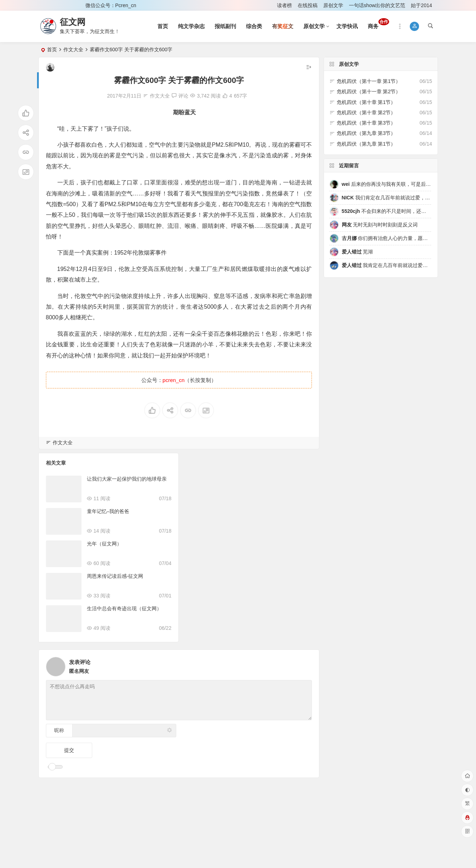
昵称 (59, 730)
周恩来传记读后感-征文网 (115, 576)
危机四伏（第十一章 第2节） (369, 91)
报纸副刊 (225, 26)
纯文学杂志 (191, 26)
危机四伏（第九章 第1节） (366, 144)
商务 (378, 24)
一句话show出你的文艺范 (377, 5)
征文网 (73, 22)
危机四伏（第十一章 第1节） (369, 81)
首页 (163, 26)
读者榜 (284, 5)
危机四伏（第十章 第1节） (366, 102)
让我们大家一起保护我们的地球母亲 (127, 479)
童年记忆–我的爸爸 (108, 511)
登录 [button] (49, 5)
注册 (70, 5)
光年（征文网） (104, 544)
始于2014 (421, 5)
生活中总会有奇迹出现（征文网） (124, 608)
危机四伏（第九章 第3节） (366, 133)
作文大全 (73, 49)
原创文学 (333, 5)
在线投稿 (308, 5)
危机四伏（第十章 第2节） (366, 113)
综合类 (254, 26)
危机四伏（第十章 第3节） (366, 123)
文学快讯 (347, 26)
